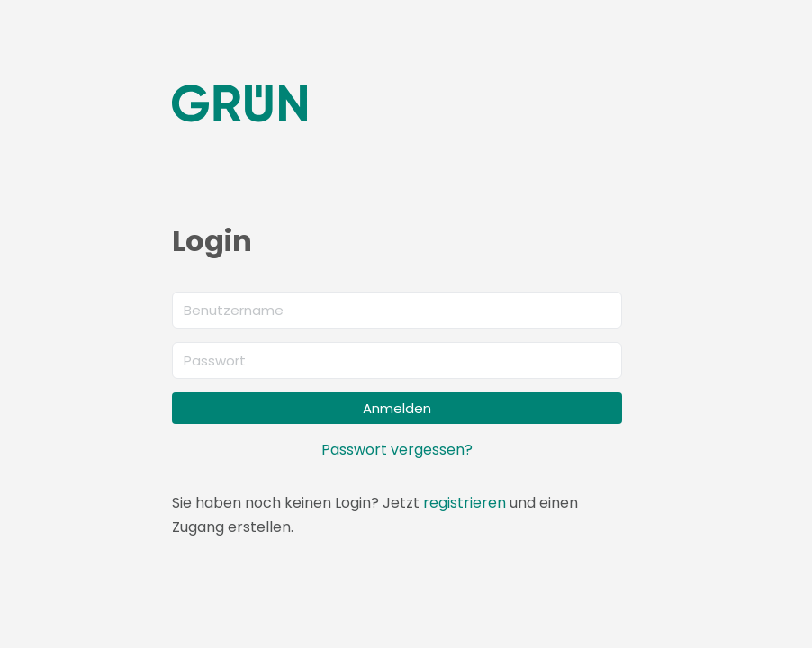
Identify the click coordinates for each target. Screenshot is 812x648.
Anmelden (397, 408)
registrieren (465, 503)
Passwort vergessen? (397, 450)
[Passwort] (397, 360)
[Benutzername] (397, 310)
